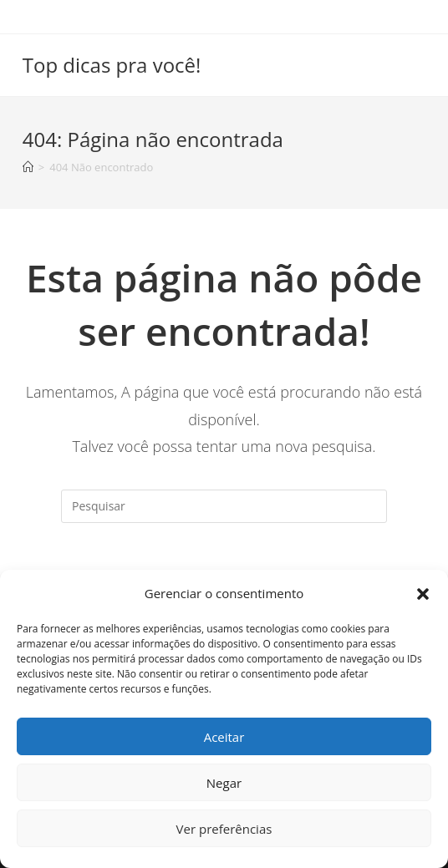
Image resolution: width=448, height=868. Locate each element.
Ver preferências (224, 829)
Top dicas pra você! (112, 65)
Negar (224, 783)
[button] (423, 594)
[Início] (28, 167)
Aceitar (224, 737)
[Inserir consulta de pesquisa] (224, 506)
